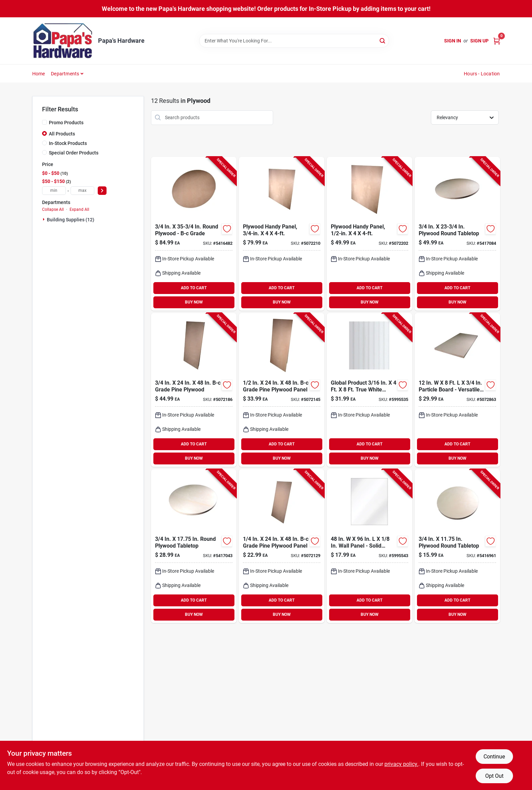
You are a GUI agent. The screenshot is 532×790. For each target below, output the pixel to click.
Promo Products (66, 123)
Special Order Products (74, 153)
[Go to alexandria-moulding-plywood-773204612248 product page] (282, 390)
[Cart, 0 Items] (497, 41)
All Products (62, 134)
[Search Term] (294, 41)
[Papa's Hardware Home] (63, 41)
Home (39, 74)
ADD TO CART (194, 288)
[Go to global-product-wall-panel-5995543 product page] (369, 546)
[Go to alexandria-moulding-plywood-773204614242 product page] (282, 546)
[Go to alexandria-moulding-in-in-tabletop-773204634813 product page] (194, 546)
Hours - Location (482, 74)
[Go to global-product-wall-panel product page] (369, 390)
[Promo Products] (44, 122)
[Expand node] (44, 219)
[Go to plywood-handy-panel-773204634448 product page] (282, 234)
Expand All (79, 209)
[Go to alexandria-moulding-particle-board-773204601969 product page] (457, 390)
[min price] (54, 191)
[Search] (383, 40)
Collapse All (53, 209)
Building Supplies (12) (71, 220)
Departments (65, 74)
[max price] (82, 191)
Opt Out (494, 776)
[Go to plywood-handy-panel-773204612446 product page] (369, 234)
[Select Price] (102, 191)
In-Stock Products (68, 143)
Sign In (453, 41)
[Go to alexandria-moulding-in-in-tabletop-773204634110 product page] (457, 546)
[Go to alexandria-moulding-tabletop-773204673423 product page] (457, 234)
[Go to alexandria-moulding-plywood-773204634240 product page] (194, 390)
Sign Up (479, 41)
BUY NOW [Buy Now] (194, 302)
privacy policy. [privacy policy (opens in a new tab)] (401, 764)
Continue (494, 757)
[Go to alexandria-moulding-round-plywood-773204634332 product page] (194, 234)
